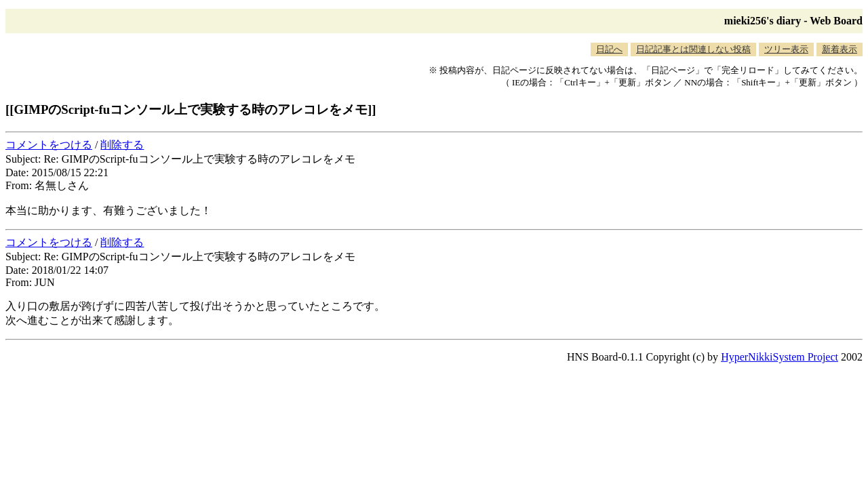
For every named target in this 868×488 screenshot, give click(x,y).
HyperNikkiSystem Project (780, 357)
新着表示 (840, 49)
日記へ (609, 49)
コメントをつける (49, 145)
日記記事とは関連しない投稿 (693, 49)
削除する (122, 145)
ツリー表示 (786, 49)
